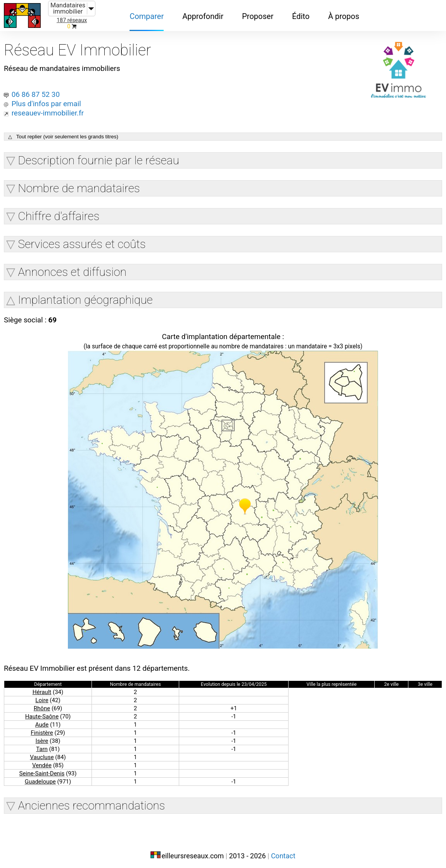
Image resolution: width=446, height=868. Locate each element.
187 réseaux (72, 20)
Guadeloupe (40, 778)
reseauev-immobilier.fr (50, 108)
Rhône (42, 705)
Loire (42, 697)
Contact (283, 852)
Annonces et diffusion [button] (72, 267)
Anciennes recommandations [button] (91, 802)
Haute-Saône (42, 713)
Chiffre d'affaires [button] (59, 211)
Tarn (42, 746)
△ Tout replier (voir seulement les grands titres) (63, 132)
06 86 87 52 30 (37, 89)
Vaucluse (42, 754)
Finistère (42, 729)
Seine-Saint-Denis (42, 770)
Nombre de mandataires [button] (79, 183)
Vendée (42, 762)
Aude (42, 721)
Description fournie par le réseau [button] (99, 156)
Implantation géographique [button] (85, 295)
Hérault (42, 689)
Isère (42, 738)
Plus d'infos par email (49, 98)
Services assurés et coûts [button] (82, 239)
